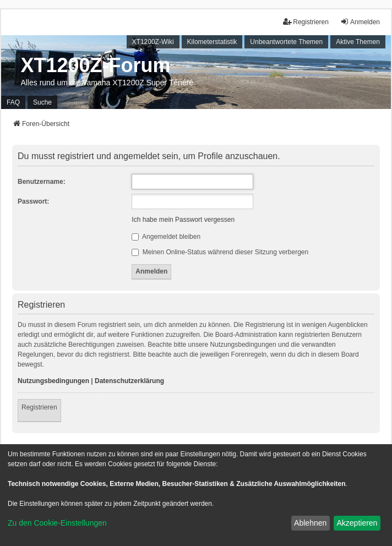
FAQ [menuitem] (13, 102)
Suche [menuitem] (42, 102)
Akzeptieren (357, 523)
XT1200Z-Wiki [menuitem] (153, 42)
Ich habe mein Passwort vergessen (183, 220)
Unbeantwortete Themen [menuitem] (286, 42)
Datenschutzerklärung (129, 381)
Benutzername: (42, 182)
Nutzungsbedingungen (53, 381)
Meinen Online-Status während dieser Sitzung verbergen (220, 252)
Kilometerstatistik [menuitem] (212, 42)
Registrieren (39, 407)
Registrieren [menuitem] (306, 22)
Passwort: (33, 201)
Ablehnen (310, 523)
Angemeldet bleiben (166, 237)
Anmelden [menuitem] (360, 22)
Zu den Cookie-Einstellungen (57, 523)
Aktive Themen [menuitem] (358, 42)
